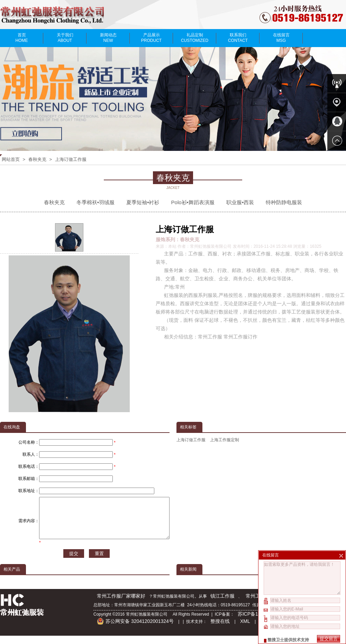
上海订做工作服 (71, 159)
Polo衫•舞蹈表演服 (193, 202)
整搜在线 (220, 629)
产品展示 (151, 38)
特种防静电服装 (284, 202)
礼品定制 (195, 38)
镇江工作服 (222, 604)
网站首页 (11, 159)
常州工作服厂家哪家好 (121, 604)
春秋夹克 (37, 159)
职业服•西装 (240, 202)
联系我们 (238, 38)
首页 (22, 38)
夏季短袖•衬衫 (143, 202)
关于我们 (65, 38)
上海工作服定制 (225, 440)
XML (245, 629)
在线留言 (281, 38)
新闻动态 (108, 38)
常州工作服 (258, 604)
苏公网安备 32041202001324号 (135, 629)
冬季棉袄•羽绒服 (95, 202)
